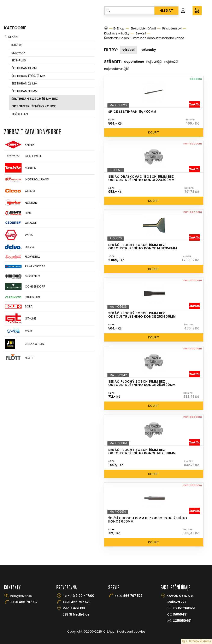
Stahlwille (23, 156)
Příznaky (149, 50)
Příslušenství (172, 28)
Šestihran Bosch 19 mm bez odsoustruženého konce (35, 102)
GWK (18, 331)
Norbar (21, 203)
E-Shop (119, 28)
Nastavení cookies (131, 631)
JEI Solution (24, 344)
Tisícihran (20, 114)
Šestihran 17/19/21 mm (28, 76)
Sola (18, 307)
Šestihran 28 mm (24, 83)
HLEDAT (167, 10)
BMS (18, 213)
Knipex (19, 145)
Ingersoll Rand (27, 179)
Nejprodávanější (116, 69)
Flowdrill (22, 257)
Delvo (19, 247)
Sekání (13, 37)
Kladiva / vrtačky (117, 33)
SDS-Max (18, 53)
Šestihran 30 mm (24, 91)
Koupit (154, 132)
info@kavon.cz (21, 596)
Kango (17, 45)
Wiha (18, 235)
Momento (22, 276)
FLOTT (19, 358)
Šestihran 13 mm (24, 68)
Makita (20, 168)
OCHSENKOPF (25, 286)
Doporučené (134, 62)
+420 (24, 602)
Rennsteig (22, 297)
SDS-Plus (19, 60)
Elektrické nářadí (143, 28)
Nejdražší (171, 62)
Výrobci (128, 50)
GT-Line (20, 318)
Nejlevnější (154, 62)
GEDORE (20, 223)
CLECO (20, 191)
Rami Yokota (25, 266)
